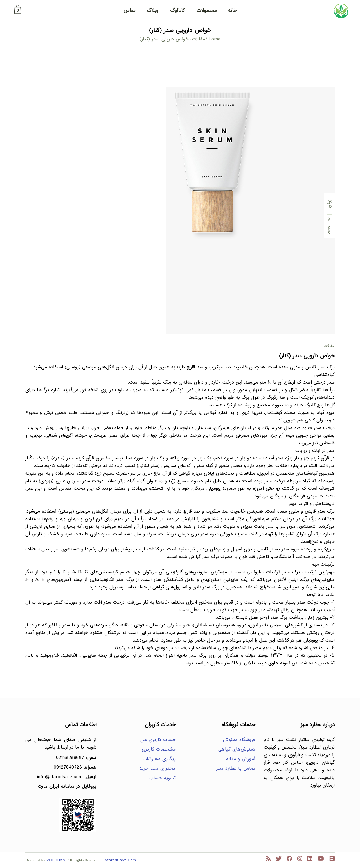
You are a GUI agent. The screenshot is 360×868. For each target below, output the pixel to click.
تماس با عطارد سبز (236, 769)
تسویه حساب (163, 778)
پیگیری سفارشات (159, 759)
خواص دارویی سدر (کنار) (307, 356)
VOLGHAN (56, 860)
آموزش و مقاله (241, 759)
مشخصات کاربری (159, 750)
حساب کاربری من (158, 740)
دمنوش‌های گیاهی (237, 750)
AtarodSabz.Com (120, 860)
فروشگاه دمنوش (239, 740)
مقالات (199, 39)
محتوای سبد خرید (158, 769)
